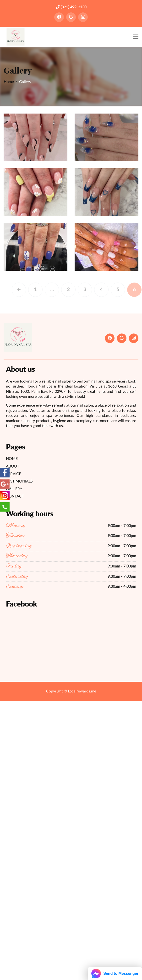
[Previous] (26, 290)
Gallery (14, 489)
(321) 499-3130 (71, 7)
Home (9, 82)
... (59, 290)
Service (14, 474)
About (13, 466)
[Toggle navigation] (136, 37)
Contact (15, 496)
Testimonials (19, 481)
